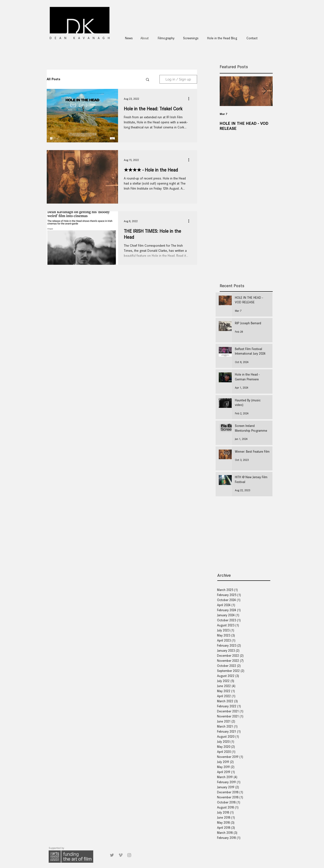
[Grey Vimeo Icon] (121, 855)
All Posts (53, 79)
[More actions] (191, 99)
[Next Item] (265, 91)
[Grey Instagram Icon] (129, 855)
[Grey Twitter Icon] (112, 855)
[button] (148, 80)
